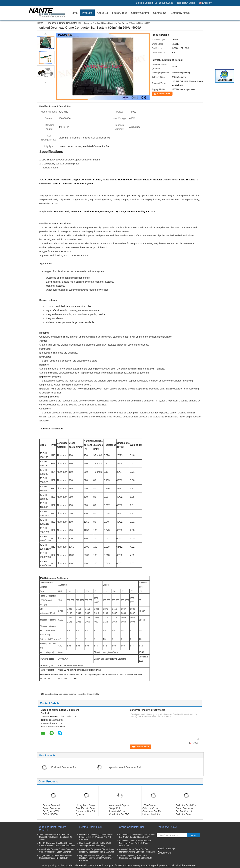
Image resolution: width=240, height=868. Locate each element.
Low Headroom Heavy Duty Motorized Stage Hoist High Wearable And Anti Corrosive (96, 837)
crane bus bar (51, 694)
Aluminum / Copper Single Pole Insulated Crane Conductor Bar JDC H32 (119, 811)
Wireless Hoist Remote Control (53, 829)
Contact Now (164, 94)
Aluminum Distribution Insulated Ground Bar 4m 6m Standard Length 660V (137, 836)
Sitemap (170, 849)
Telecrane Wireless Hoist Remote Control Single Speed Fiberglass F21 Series (55, 837)
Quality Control (140, 13)
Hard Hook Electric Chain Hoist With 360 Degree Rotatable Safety (95, 844)
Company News (180, 13)
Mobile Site (164, 853)
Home (74, 13)
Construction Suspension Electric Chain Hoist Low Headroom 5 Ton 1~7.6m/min (97, 851)
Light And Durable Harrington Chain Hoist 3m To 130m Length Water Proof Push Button (96, 858)
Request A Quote (186, 3)
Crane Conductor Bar (70, 23)
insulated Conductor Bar (89, 694)
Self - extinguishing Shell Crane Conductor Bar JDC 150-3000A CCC (135, 857)
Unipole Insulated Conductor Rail (124, 767)
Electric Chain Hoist (91, 827)
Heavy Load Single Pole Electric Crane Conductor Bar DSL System (86, 810)
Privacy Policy (49, 866)
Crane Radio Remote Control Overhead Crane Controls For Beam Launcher (57, 851)
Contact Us (160, 13)
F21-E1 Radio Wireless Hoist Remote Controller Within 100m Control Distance (57, 844)
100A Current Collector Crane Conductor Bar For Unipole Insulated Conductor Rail (152, 811)
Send (193, 835)
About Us (102, 13)
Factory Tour (120, 13)
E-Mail (161, 849)
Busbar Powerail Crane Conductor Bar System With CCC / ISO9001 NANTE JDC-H (52, 811)
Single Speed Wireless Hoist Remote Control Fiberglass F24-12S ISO (56, 857)
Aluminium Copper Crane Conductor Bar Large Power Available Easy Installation (135, 843)
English (207, 3)
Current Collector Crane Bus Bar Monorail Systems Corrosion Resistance (137, 851)
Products (87, 13)
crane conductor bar (68, 694)
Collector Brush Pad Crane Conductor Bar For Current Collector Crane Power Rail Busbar (186, 811)
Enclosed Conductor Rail (64, 767)
